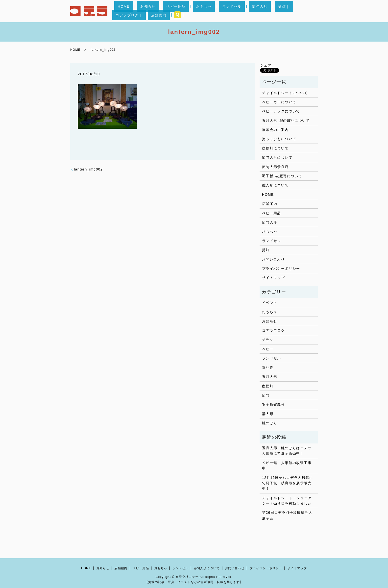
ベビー (268, 349)
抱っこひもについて (279, 139)
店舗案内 (296, 11)
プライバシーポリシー (281, 269)
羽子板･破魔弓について (282, 176)
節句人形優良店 (275, 167)
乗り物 (268, 367)
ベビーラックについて (281, 111)
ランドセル (213, 11)
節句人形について (277, 157)
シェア (266, 65)
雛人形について (275, 185)
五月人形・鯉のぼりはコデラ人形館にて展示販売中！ (287, 451)
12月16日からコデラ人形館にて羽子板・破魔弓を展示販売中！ (288, 483)
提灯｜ (252, 11)
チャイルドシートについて (285, 93)
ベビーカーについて (279, 102)
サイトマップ (273, 278)
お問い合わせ (273, 259)
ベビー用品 (171, 11)
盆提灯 (268, 386)
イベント (270, 303)
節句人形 (235, 11)
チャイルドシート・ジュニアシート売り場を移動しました (287, 501)
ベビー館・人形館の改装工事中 (287, 465)
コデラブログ (273, 330)
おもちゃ (192, 11)
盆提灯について (275, 148)
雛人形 (268, 414)
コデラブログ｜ (273, 11)
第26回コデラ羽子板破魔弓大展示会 (287, 515)
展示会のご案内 (275, 130)
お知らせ (150, 11)
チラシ (268, 340)
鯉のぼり (270, 423)
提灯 (266, 250)
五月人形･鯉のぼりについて (286, 121)
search (312, 11)
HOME (132, 11)
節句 (266, 395)
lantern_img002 (88, 169)
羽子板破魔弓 (273, 404)
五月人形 (270, 377)
